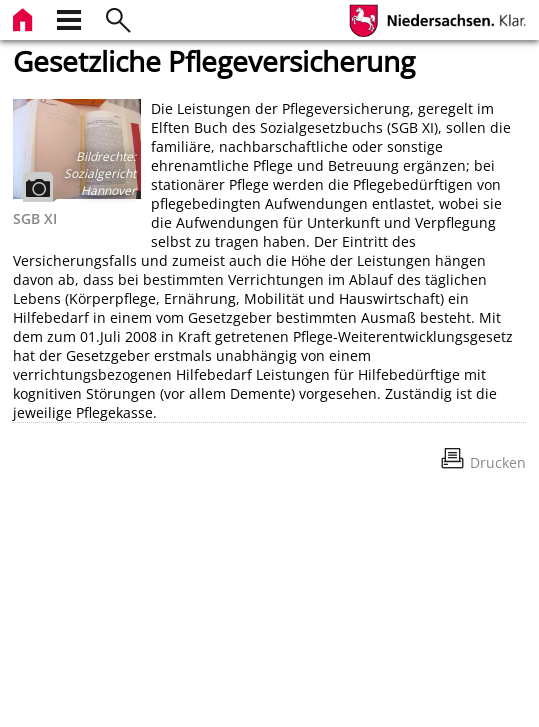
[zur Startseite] (25, 17)
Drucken (498, 462)
